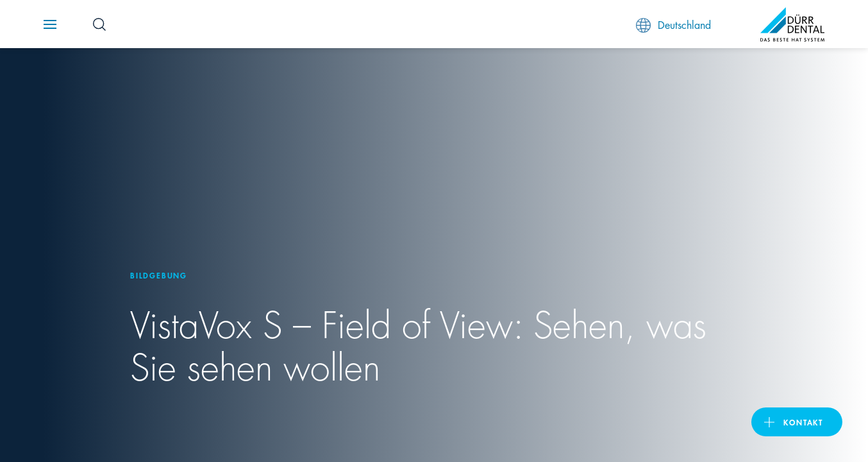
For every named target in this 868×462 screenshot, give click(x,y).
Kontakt (803, 422)
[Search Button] (99, 24)
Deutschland (673, 25)
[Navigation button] (50, 24)
